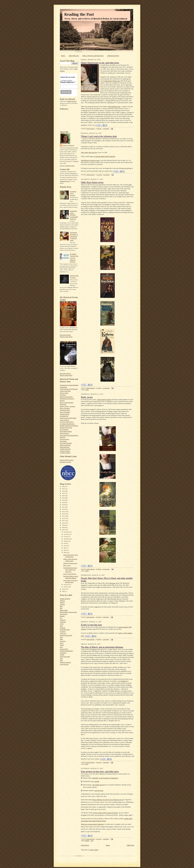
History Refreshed (65, 412)
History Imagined (65, 408)
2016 (64, 509)
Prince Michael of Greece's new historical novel (108, 800)
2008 (64, 527)
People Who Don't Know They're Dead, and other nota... (70, 570)
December (67, 532)
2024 (64, 491)
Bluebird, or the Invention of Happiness (105, 778)
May (65, 548)
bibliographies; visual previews (69, 612)
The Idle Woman (65, 414)
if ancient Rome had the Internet (105, 156)
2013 (64, 516)
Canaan (97, 781)
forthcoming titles (65, 630)
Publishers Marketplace (66, 651)
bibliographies (64, 610)
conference (63, 622)
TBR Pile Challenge (65, 662)
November (67, 534)
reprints (62, 655)
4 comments (106, 129)
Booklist (62, 616)
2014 (64, 514)
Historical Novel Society (67, 460)
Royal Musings (64, 430)
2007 (64, 530)
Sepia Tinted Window (66, 431)
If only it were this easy (70, 574)
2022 (64, 496)
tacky (61, 660)
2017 (64, 507)
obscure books (64, 649)
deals (61, 626)
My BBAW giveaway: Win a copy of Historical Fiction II (74, 258)
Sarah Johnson (68, 145)
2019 (64, 502)
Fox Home (63, 395)
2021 (64, 498)
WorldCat (124, 681)
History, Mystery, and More (68, 406)
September (67, 539)
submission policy (65, 181)
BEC (61, 608)
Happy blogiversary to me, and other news (100, 63)
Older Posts (130, 845)
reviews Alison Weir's (106, 813)
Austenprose (63, 387)
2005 (64, 591)
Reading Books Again (66, 428)
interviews (63, 641)
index (61, 639)
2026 (64, 486)
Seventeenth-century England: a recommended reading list (74, 215)
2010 (64, 523)
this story (112, 583)
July (65, 543)
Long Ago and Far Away (67, 422)
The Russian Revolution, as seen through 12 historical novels (74, 236)
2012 (64, 518)
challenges (63, 620)
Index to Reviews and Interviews (93, 56)
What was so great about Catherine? (92, 824)
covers (62, 624)
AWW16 (62, 601)
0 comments (106, 617)
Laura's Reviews (64, 420)
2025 (64, 489)
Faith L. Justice (64, 393)
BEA (61, 606)
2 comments (106, 639)
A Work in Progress (65, 449)
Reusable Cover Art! (66, 462)
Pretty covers (67, 565)
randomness (63, 653)
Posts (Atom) (94, 850)
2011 (64, 521)
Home (63, 56)
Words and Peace (65, 447)
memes (62, 645)
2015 (64, 512)
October (66, 537)
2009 (64, 525)
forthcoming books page (112, 81)
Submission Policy (113, 56)
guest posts (63, 633)
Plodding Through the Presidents (69, 426)
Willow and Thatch (65, 445)
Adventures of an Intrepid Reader (69, 385)
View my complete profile (67, 166)
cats (61, 618)
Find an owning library (66, 337)
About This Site (74, 56)
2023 (64, 493)
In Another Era (64, 416)
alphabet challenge (65, 599)
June (65, 546)
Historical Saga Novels (66, 397)
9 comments (106, 762)
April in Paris (99, 790)
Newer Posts (85, 845)
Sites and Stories (64, 439)
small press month (65, 657)
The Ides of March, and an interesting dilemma (102, 647)
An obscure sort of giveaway (73, 193)
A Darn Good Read (65, 391)
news (61, 647)
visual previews (64, 664)
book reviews (64, 614)
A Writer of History (65, 453)
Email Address (68, 82)
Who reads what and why (89, 152)
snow (61, 659)
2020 (64, 500)
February (66, 585)
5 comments (106, 175)
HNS (61, 637)
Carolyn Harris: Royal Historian (69, 389)
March (66, 552)
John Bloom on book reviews (90, 160)
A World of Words (65, 451)
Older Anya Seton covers (70, 563)
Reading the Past (72, 101)
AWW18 (62, 604)
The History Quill (65, 410)
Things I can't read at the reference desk (99, 136)
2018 (64, 505)
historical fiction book (66, 635)
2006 (64, 589)
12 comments (106, 569)
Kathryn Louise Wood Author (68, 418)
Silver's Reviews (64, 433)
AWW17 (62, 602)
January (66, 587)
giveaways (63, 631)
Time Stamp (63, 441)
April (65, 550)
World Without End (114, 107)
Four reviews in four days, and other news (100, 772)
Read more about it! (65, 335)
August (66, 541)
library (62, 643)
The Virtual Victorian (66, 443)
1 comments (106, 839)
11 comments (106, 388)
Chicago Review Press (104, 399)
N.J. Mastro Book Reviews (67, 424)
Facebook (63, 628)
